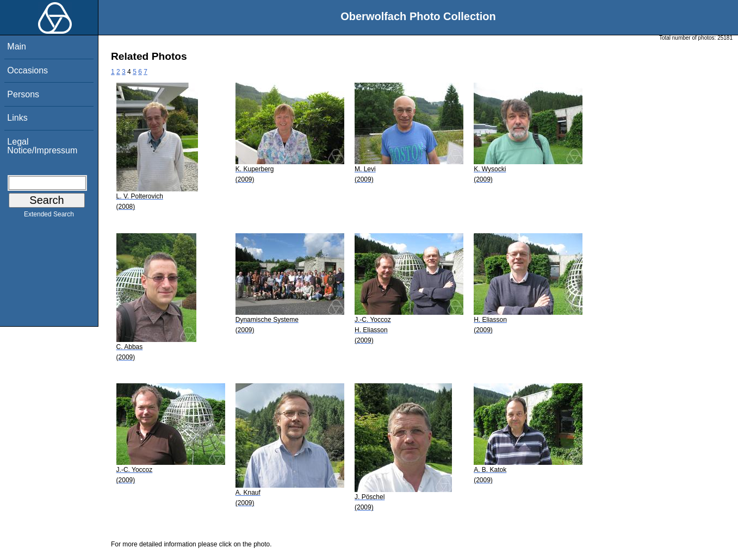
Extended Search (49, 216)
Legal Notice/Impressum (42, 146)
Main (17, 46)
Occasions (27, 70)
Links (17, 118)
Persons (23, 94)
